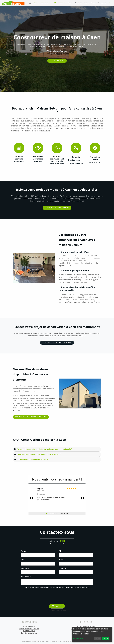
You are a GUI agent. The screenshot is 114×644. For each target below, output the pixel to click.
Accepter (106, 638)
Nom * (23, 560)
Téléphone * (63, 568)
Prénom (23, 551)
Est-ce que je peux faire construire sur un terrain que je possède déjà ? (44, 449)
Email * (61, 560)
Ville (60, 551)
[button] (110, 3)
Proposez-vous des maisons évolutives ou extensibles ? (39, 454)
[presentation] (57, 595)
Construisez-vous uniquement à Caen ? (32, 460)
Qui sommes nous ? (29, 627)
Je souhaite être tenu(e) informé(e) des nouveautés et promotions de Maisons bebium (58, 587)
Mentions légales (29, 631)
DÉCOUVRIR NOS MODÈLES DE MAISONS (31, 417)
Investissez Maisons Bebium (29, 629)
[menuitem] (30, 3)
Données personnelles (29, 633)
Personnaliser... (79, 638)
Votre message (26, 577)
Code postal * (25, 568)
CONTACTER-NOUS (57, 61)
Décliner (98, 638)
